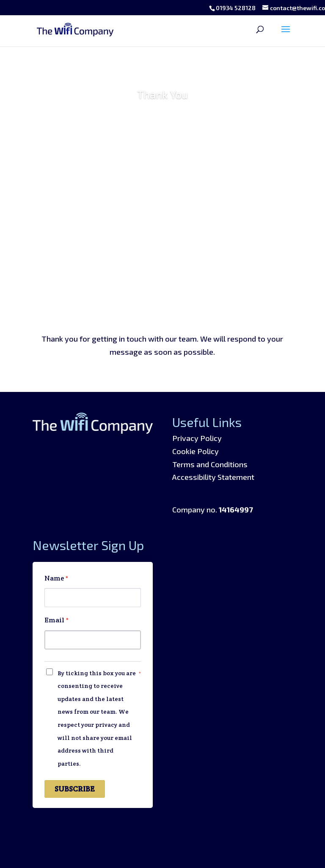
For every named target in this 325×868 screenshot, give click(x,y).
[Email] (93, 640)
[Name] (93, 598)
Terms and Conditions (210, 464)
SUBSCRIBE (75, 789)
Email (57, 620)
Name (56, 578)
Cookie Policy (196, 451)
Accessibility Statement (213, 477)
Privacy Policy (197, 438)
